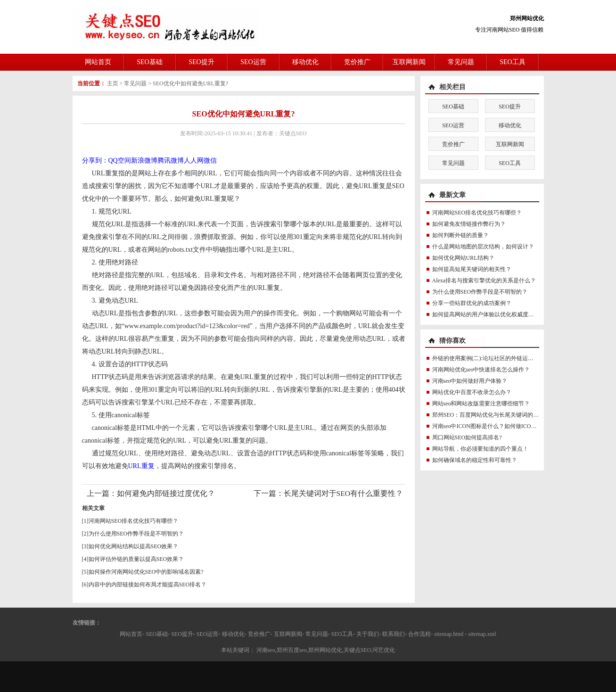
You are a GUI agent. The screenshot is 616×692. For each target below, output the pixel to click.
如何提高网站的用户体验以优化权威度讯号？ (489, 314)
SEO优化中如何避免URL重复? (190, 83)
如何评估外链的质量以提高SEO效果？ (136, 559)
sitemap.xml (482, 634)
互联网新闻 (409, 62)
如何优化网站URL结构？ (463, 258)
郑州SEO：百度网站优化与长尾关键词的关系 (489, 415)
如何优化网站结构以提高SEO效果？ (134, 546)
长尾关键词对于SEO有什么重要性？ (343, 493)
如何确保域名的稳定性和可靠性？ (475, 460)
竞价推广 (357, 62)
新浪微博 (144, 161)
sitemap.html (449, 634)
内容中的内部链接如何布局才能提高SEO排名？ (148, 585)
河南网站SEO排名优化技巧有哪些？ (134, 521)
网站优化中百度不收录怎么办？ (472, 392)
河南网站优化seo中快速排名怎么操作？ (481, 370)
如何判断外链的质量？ (460, 235)
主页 (113, 83)
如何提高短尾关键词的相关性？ (472, 269)
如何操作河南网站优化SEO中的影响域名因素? (146, 572)
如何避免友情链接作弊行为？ (469, 224)
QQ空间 (120, 161)
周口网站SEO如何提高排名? (467, 437)
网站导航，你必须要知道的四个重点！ (480, 449)
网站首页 (98, 62)
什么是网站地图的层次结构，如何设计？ (483, 247)
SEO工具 (512, 62)
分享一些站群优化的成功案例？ (472, 303)
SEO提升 (201, 62)
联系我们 (394, 634)
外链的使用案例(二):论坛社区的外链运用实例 (489, 358)
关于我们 (368, 634)
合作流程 (419, 634)
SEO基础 (149, 62)
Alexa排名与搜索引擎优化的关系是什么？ (484, 280)
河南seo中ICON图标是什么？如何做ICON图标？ (492, 426)
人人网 (194, 161)
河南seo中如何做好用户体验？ (470, 381)
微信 (210, 161)
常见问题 (461, 62)
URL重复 (141, 466)
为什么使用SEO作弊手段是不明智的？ (136, 534)
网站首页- (132, 634)
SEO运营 (253, 62)
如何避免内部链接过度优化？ (166, 493)
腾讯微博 (171, 161)
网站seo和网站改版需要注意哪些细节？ (481, 404)
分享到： (95, 161)
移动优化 (305, 62)
